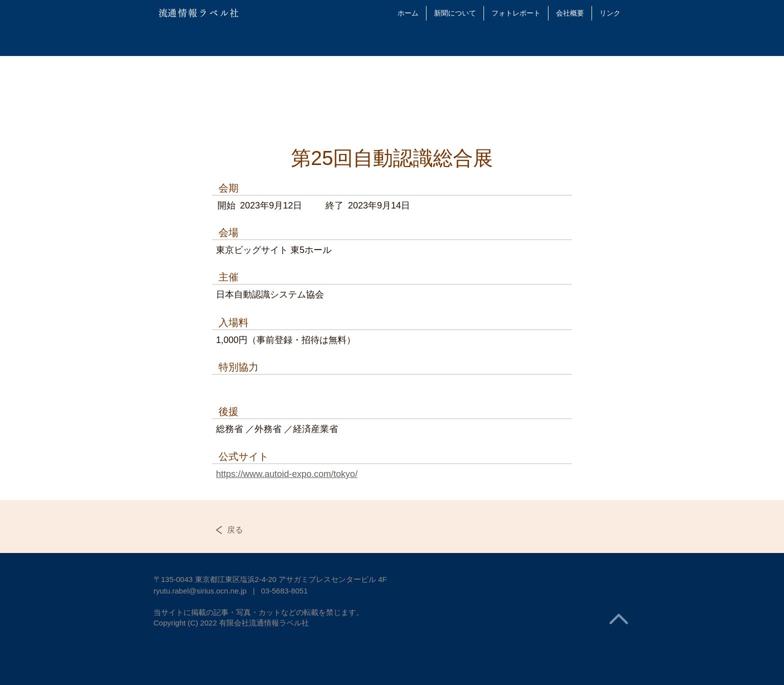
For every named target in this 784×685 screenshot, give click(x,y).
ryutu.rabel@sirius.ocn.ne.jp (200, 591)
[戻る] (246, 530)
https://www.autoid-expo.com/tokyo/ (287, 474)
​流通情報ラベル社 (199, 13)
